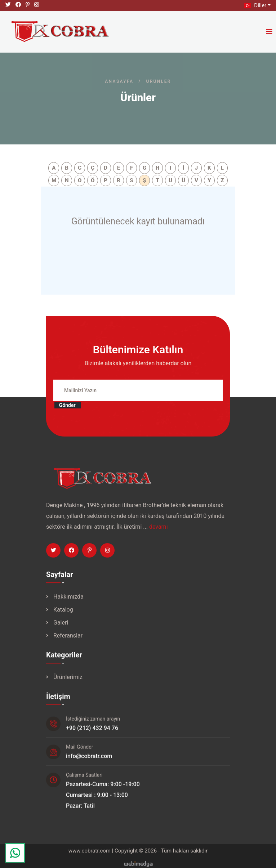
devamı (159, 530)
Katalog (63, 614)
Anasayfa (119, 81)
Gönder (66, 409)
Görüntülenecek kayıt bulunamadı (138, 221)
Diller (254, 5)
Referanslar (68, 640)
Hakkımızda (68, 601)
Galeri (61, 627)
